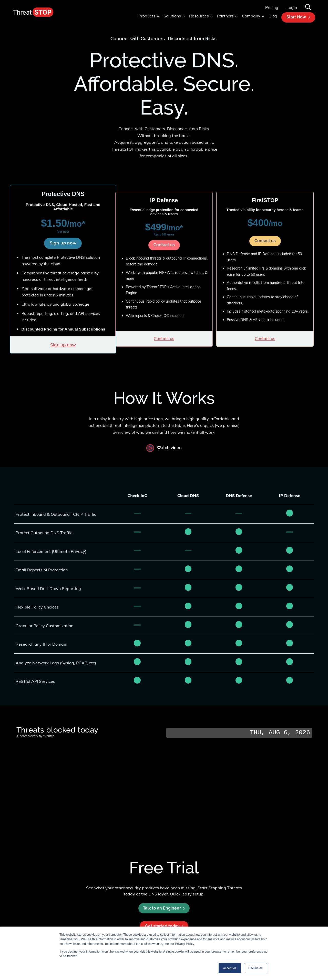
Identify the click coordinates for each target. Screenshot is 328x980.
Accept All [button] (230, 968)
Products (147, 16)
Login (292, 7)
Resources (199, 16)
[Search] (308, 8)
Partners (225, 16)
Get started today (164, 926)
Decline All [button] (255, 968)
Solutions (172, 16)
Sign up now (63, 243)
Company (251, 16)
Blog (273, 16)
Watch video (169, 448)
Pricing (272, 7)
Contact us (164, 245)
